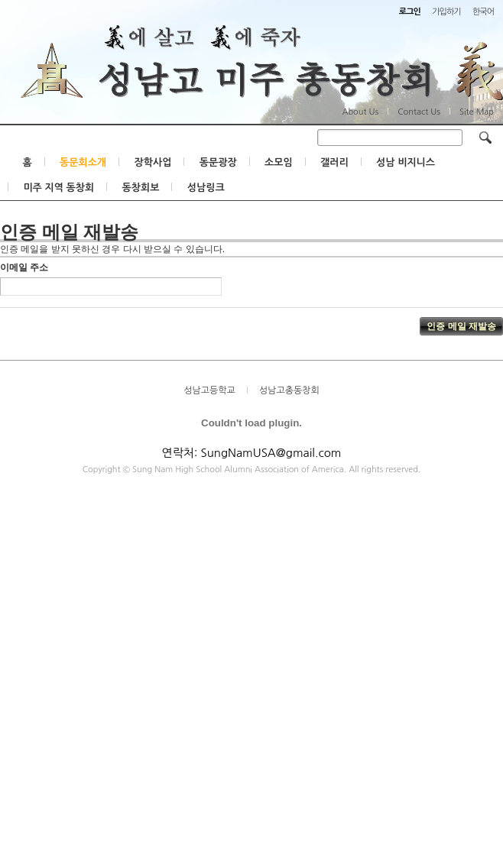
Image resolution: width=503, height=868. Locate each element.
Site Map (477, 112)
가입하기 (446, 12)
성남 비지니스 (406, 163)
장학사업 (153, 163)
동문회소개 (83, 163)
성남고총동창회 (289, 391)
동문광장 (218, 163)
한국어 (483, 12)
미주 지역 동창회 (58, 188)
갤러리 (334, 163)
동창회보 (141, 188)
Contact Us (419, 112)
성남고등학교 (209, 391)
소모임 (279, 163)
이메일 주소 (24, 268)
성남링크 (206, 188)
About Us (360, 112)
